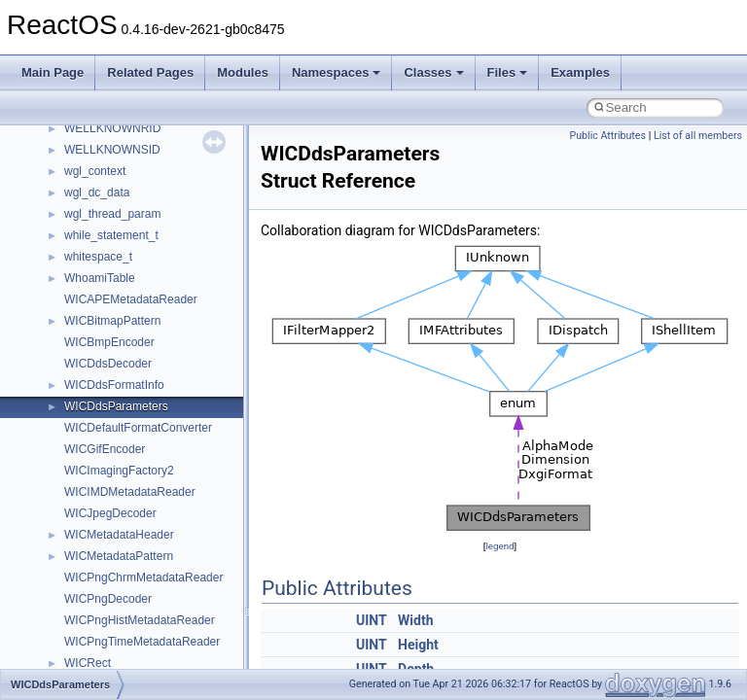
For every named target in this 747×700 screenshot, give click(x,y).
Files (508, 72)
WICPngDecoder (108, 599)
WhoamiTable (100, 278)
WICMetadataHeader (119, 535)
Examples (580, 72)
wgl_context (95, 171)
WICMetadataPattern (119, 556)
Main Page (53, 72)
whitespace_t (98, 257)
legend (499, 546)
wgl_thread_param (112, 214)
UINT (372, 620)
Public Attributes (607, 136)
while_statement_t (111, 235)
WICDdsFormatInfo (114, 385)
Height (418, 645)
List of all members (698, 136)
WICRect (88, 663)
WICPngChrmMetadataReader (143, 577)
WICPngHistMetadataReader (140, 620)
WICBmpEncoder (109, 342)
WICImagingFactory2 (119, 471)
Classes (433, 72)
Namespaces (337, 72)
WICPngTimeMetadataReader (142, 642)
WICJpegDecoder (110, 513)
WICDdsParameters (116, 406)
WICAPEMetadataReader (131, 299)
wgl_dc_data (97, 192)
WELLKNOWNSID (112, 150)
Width (415, 620)
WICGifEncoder (105, 449)
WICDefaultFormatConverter (138, 428)
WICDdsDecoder (108, 364)
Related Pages (150, 72)
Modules (243, 72)
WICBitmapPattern (112, 321)
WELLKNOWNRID (112, 128)
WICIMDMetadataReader (130, 492)
